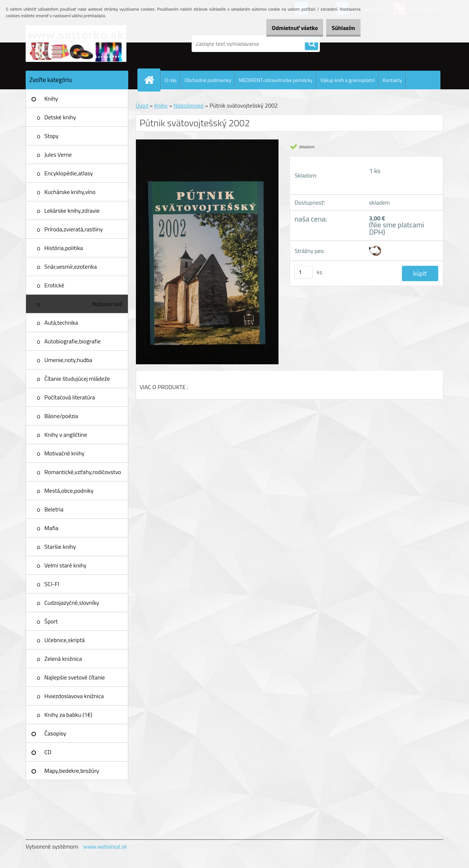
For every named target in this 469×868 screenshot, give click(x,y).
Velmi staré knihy (65, 565)
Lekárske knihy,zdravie (72, 211)
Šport (51, 621)
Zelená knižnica (63, 659)
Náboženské (107, 304)
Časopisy (55, 733)
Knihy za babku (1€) (68, 715)
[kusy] (304, 272)
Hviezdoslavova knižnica (74, 696)
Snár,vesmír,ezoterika (71, 267)
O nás (171, 80)
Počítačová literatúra (70, 397)
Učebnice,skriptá (64, 640)
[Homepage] (152, 80)
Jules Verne (58, 154)
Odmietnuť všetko (284, 28)
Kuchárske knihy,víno (70, 192)
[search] (311, 44)
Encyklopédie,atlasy (69, 173)
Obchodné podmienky (208, 80)
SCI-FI (52, 584)
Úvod (142, 105)
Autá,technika (61, 323)
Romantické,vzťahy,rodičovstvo (83, 472)
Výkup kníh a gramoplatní (348, 80)
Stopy (51, 136)
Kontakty (392, 80)
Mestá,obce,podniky (69, 491)
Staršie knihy (60, 547)
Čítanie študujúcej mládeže (77, 379)
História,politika (64, 248)
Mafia (51, 528)
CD (48, 752)
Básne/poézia (61, 416)
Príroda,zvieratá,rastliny (74, 229)
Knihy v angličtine (66, 435)
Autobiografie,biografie (73, 341)
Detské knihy (60, 117)
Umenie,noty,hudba (68, 360)
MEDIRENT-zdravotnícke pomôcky (276, 80)
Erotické (54, 285)
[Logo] (76, 44)
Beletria (54, 509)
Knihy (51, 98)
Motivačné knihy (64, 453)
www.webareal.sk (105, 846)
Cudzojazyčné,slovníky (72, 603)
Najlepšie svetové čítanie (75, 677)
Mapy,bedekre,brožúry (72, 771)
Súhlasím (340, 28)
